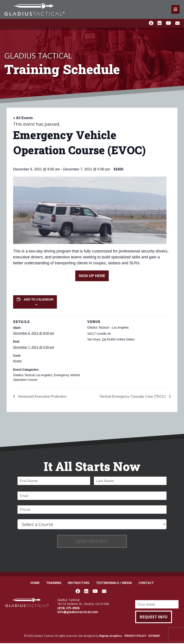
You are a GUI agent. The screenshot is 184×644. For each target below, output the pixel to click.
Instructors (79, 583)
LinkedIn (159, 23)
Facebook (151, 23)
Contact (146, 583)
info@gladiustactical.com (78, 612)
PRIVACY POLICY (135, 636)
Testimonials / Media (114, 583)
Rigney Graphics (111, 636)
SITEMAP (154, 636)
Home (35, 583)
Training (54, 583)
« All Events (23, 118)
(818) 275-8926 (68, 608)
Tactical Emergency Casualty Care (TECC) (133, 396)
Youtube (168, 23)
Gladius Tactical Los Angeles (33, 375)
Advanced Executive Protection (42, 396)
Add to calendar (39, 299)
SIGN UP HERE (92, 276)
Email (177, 23)
